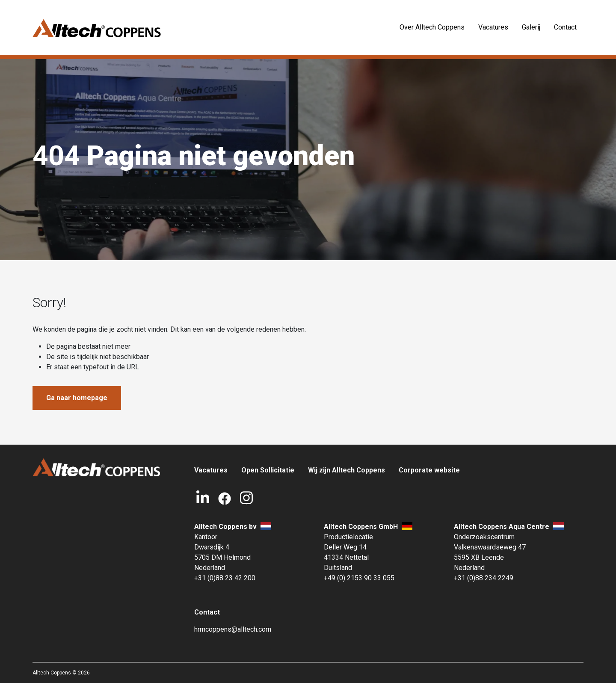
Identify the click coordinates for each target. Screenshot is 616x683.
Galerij (531, 27)
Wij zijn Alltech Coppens (346, 470)
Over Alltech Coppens (432, 27)
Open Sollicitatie (268, 470)
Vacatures (493, 27)
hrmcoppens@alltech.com (233, 629)
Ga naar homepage (77, 398)
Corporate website (429, 470)
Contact (565, 27)
